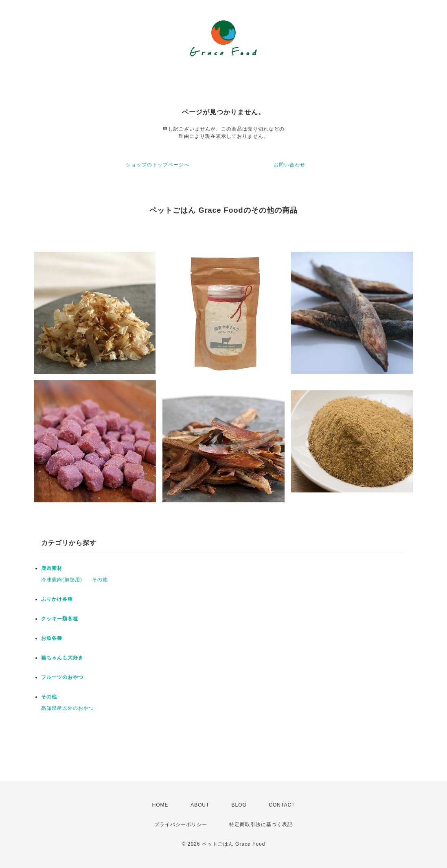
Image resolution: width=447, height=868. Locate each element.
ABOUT (200, 805)
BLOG (239, 805)
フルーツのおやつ (62, 677)
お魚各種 (52, 638)
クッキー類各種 (60, 619)
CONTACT (282, 805)
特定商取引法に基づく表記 (261, 824)
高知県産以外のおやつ (68, 708)
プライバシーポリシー (181, 824)
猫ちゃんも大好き (62, 658)
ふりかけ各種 (57, 599)
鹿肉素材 (52, 568)
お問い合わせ (289, 165)
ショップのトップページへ (158, 165)
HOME (160, 805)
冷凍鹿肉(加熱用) (62, 580)
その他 (100, 580)
